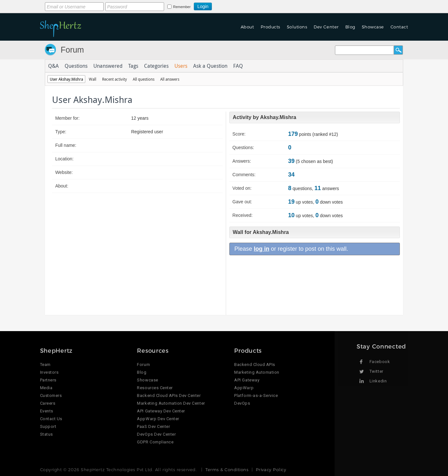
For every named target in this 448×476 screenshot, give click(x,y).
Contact (399, 27)
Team (45, 365)
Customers (51, 395)
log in (262, 249)
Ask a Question (210, 66)
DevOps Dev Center (156, 434)
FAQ (238, 66)
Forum (72, 50)
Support (48, 426)
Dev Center (326, 27)
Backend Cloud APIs (255, 365)
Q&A (53, 66)
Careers (48, 403)
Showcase (373, 27)
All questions (144, 79)
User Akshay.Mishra (66, 79)
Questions (76, 66)
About (247, 27)
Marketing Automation (257, 372)
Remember (182, 7)
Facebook (380, 362)
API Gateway (247, 380)
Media (46, 388)
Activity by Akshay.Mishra (265, 117)
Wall (93, 79)
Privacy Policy (271, 470)
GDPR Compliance (155, 442)
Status (47, 434)
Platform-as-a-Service (256, 395)
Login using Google (228, 5)
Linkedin (378, 381)
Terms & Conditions (227, 470)
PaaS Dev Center (153, 426)
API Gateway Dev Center (161, 411)
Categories (156, 66)
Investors (49, 372)
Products (271, 27)
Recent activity (115, 79)
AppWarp (244, 388)
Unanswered (108, 66)
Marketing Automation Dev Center (171, 403)
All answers (170, 79)
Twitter (376, 371)
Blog (350, 27)
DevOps (242, 403)
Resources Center (155, 388)
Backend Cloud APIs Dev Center (169, 395)
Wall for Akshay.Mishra (261, 232)
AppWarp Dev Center (158, 419)
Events (47, 411)
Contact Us (51, 419)
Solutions (297, 27)
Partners (48, 380)
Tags (133, 66)
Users (181, 66)
